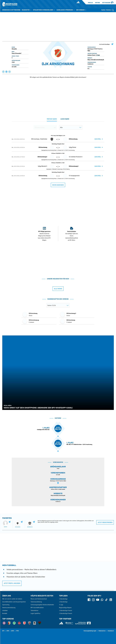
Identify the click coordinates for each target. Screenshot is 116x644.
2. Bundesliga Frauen (66, 613)
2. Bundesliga (63, 602)
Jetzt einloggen (106, 3)
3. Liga (61, 605)
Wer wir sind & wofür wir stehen (12, 599)
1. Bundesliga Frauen (66, 610)
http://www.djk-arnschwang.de (96, 60)
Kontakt (5, 613)
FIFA (17, 631)
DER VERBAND (81, 10)
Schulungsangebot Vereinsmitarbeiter (42, 605)
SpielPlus (90, 3)
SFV (3, 631)
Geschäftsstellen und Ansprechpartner (14, 602)
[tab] (52, 119)
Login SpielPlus (35, 613)
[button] (3, 72)
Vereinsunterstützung (9, 608)
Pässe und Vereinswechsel (39, 599)
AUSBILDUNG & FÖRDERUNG (66, 10)
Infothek (98, 3)
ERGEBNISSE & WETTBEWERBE (11, 10)
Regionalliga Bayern (65, 608)
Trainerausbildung (36, 602)
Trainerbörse (34, 610)
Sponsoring (6, 605)
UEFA (13, 631)
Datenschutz (102, 631)
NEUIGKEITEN (27, 10)
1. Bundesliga (63, 599)
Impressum (111, 631)
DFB (8, 631)
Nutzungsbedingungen (90, 631)
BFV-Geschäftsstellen (37, 608)
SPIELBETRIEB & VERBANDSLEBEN (44, 10)
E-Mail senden (62, 489)
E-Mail (98, 55)
